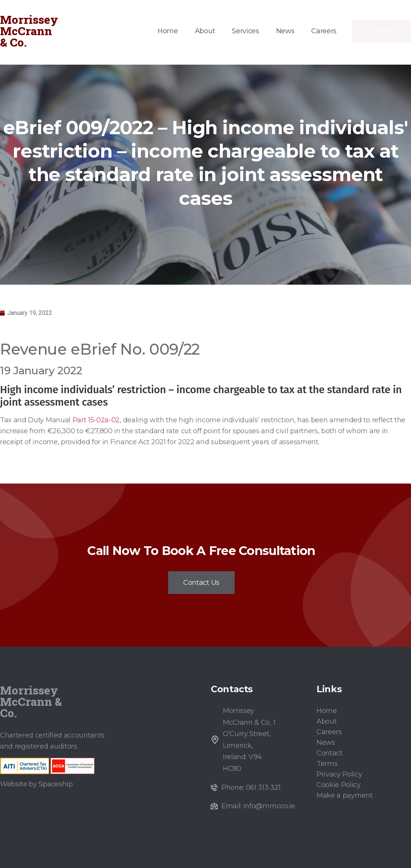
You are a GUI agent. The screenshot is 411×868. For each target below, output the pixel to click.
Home (168, 31)
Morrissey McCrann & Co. (29, 31)
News (285, 31)
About (205, 31)
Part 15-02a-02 (96, 420)
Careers (324, 31)
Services (245, 31)
